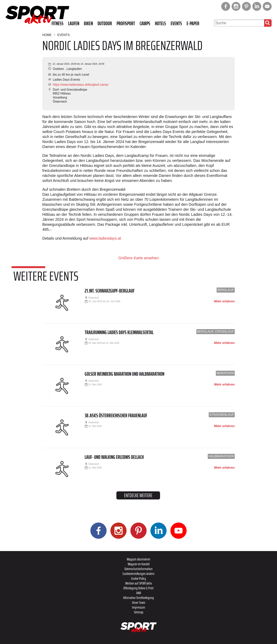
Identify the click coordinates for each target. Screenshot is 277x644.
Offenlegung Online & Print (138, 588)
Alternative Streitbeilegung (138, 598)
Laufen (74, 23)
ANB (139, 593)
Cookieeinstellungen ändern (138, 574)
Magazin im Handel (139, 564)
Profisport (126, 23)
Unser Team (139, 602)
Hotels (160, 23)
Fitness (58, 23)
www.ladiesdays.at (105, 238)
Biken (88, 23)
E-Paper (193, 23)
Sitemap (139, 612)
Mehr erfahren (224, 301)
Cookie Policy (138, 578)
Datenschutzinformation (138, 569)
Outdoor (105, 23)
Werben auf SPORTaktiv (139, 583)
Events (176, 23)
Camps (145, 23)
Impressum (138, 607)
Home (47, 35)
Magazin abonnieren (138, 559)
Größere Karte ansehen (138, 258)
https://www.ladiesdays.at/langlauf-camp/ (81, 85)
